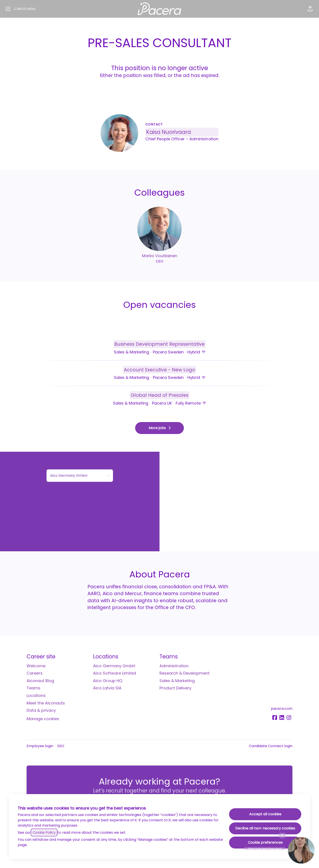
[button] (310, 9)
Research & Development (185, 673)
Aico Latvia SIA (107, 688)
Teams (33, 688)
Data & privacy (41, 710)
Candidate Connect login (271, 746)
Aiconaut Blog (40, 681)
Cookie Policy (44, 832)
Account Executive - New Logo (159, 370)
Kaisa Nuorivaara (169, 132)
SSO (61, 746)
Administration (174, 666)
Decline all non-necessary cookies (265, 828)
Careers (35, 673)
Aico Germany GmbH (114, 666)
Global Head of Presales (160, 395)
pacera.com (282, 709)
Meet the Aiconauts (46, 703)
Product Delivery (175, 688)
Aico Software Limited (115, 673)
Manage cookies (43, 719)
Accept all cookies (265, 814)
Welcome (36, 666)
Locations (36, 695)
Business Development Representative (159, 344)
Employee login (40, 746)
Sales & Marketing (177, 681)
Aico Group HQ (108, 681)
